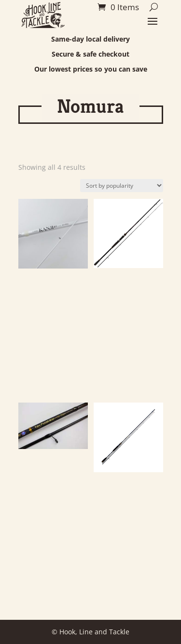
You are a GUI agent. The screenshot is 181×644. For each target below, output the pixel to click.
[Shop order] (122, 186)
